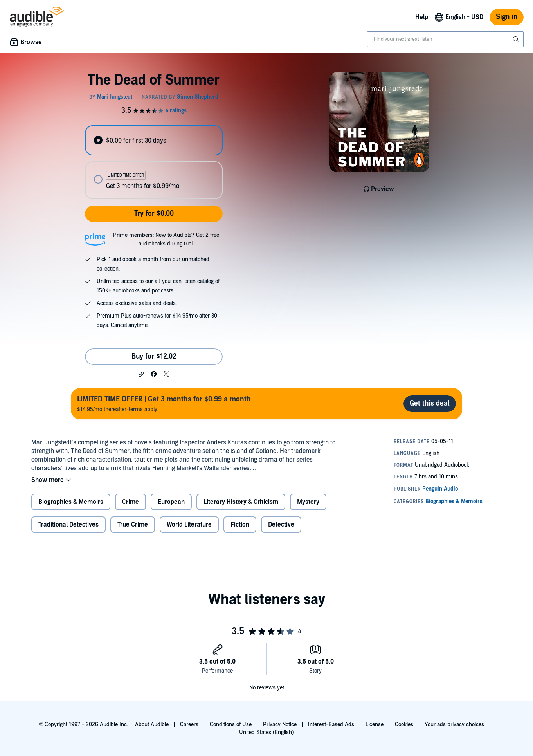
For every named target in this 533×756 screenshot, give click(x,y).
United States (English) (266, 732)
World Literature (189, 525)
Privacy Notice (280, 724)
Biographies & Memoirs (71, 502)
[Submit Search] (517, 39)
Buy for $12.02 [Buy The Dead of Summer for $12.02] (154, 356)
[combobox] (445, 39)
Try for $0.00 (154, 214)
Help (422, 17)
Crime (131, 502)
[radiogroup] (154, 162)
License (375, 724)
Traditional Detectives (68, 525)
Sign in (507, 17)
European (171, 502)
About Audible (152, 724)
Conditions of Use (231, 724)
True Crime (133, 525)
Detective (281, 525)
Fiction (240, 525)
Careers (189, 724)
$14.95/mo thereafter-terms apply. (164, 403)
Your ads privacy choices (454, 724)
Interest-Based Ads (331, 724)
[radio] (154, 140)
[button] (141, 374)
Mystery (308, 502)
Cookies (404, 724)
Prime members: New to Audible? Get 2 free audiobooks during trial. (166, 239)
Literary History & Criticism (241, 502)
